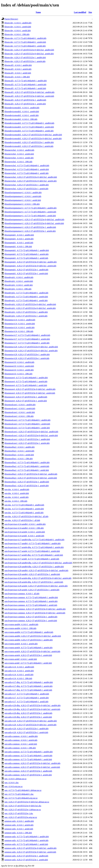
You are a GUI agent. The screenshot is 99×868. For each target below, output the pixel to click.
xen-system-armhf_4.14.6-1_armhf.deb (21, 659)
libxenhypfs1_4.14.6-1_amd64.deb (19, 277)
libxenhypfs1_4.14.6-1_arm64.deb (19, 281)
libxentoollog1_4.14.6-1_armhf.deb (19, 455)
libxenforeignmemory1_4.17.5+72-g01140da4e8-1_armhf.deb (30, 216)
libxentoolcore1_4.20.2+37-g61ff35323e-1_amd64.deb (27, 439)
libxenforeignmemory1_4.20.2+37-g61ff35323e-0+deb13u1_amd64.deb (34, 220)
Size (90, 12)
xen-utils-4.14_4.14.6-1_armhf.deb (19, 675)
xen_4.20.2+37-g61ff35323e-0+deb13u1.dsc (23, 806)
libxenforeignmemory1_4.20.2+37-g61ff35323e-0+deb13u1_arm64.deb (34, 223)
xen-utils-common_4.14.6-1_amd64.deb (21, 736)
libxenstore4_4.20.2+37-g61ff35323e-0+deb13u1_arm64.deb (30, 393)
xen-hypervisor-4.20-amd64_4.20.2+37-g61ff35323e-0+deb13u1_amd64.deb (36, 570)
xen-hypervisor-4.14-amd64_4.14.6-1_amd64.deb (25, 524)
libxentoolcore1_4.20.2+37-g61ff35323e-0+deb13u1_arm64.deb (31, 435)
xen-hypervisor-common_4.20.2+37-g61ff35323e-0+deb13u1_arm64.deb (35, 613)
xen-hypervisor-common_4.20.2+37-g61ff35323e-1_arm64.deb (31, 621)
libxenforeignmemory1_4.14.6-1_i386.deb (22, 204)
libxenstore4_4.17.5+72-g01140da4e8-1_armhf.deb (26, 385)
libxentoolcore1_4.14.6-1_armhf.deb (20, 412)
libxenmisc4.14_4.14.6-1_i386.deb (19, 331)
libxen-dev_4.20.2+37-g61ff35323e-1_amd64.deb (25, 58)
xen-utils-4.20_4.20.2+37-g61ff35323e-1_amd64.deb (26, 729)
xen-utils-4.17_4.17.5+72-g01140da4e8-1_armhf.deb (26, 702)
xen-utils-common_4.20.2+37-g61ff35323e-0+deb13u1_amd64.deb (32, 763)
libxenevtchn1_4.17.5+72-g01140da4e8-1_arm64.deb (27, 169)
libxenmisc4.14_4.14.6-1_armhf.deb (20, 327)
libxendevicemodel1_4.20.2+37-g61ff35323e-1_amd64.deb (29, 142)
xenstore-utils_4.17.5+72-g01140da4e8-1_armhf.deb (26, 844)
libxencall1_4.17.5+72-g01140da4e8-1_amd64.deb (26, 81)
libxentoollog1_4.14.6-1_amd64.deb (20, 447)
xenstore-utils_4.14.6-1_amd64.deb (19, 821)
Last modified (80, 12)
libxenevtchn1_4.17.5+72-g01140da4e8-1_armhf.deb (26, 173)
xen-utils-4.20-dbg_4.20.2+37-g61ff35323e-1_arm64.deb (28, 717)
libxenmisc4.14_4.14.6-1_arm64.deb (20, 324)
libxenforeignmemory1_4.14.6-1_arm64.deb (23, 196)
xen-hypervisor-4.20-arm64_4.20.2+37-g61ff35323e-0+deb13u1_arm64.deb (36, 586)
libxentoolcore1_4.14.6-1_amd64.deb (20, 405)
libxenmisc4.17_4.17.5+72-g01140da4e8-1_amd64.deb (27, 335)
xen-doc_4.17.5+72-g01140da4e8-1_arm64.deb (24, 509)
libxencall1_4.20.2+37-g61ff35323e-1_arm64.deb (25, 104)
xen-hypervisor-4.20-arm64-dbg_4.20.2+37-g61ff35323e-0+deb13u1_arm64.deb (38, 578)
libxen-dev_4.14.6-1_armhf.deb (18, 31)
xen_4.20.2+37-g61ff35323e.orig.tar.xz (21, 817)
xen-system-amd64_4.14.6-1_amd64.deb (21, 624)
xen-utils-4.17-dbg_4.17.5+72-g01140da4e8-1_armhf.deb (28, 690)
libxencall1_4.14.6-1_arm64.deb (18, 69)
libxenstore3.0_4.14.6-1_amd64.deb (19, 362)
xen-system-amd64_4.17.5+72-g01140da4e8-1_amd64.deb (29, 632)
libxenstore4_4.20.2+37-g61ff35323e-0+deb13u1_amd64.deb (30, 389)
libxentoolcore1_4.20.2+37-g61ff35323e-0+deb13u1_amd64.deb (31, 432)
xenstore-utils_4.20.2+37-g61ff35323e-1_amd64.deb (26, 856)
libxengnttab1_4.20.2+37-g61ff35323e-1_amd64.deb (26, 270)
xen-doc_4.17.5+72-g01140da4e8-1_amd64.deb (24, 505)
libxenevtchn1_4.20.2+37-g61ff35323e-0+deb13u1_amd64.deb (31, 177)
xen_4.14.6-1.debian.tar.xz (15, 779)
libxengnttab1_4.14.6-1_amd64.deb (19, 235)
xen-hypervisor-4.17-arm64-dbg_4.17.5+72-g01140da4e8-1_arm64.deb (34, 547)
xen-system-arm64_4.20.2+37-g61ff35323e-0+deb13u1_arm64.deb (32, 651)
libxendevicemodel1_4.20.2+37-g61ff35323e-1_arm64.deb (29, 146)
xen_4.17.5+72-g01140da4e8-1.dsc (19, 794)
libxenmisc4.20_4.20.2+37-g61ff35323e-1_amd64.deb (27, 354)
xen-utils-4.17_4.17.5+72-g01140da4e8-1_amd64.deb (27, 694)
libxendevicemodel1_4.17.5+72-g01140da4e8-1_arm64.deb (29, 127)
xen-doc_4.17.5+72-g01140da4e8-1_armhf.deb (24, 513)
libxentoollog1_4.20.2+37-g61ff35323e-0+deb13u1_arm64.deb (31, 478)
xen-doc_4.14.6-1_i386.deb (16, 501)
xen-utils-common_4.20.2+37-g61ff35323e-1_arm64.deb (28, 775)
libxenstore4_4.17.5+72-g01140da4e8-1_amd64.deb (26, 378)
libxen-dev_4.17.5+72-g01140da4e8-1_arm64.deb (25, 42)
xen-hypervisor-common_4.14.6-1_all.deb (22, 594)
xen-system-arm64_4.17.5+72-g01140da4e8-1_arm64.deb (28, 648)
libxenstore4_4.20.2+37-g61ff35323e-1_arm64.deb (26, 401)
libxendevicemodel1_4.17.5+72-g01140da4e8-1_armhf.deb (29, 131)
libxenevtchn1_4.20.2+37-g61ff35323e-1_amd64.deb (27, 185)
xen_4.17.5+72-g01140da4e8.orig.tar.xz (21, 798)
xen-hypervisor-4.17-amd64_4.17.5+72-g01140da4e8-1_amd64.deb (33, 543)
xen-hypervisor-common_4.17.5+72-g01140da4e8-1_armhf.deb (31, 605)
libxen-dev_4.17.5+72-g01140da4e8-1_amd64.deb (25, 38)
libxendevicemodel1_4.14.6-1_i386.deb (21, 119)
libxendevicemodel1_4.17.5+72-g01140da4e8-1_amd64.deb (29, 123)
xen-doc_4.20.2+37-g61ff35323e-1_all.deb (22, 520)
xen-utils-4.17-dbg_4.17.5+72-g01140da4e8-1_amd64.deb (29, 682)
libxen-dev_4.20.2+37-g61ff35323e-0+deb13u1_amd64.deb (29, 50)
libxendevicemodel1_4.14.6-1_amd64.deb (22, 108)
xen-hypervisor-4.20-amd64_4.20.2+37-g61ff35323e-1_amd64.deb (32, 574)
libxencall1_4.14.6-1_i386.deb (17, 77)
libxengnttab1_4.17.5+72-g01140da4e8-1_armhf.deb (26, 258)
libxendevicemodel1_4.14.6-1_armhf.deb (22, 115)
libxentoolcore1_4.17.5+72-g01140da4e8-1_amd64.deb (27, 420)
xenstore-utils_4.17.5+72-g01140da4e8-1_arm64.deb (26, 840)
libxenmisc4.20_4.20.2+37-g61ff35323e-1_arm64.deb (27, 358)
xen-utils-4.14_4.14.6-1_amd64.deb (19, 667)
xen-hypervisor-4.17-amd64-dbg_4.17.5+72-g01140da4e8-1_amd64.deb (34, 540)
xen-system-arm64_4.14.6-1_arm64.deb (21, 644)
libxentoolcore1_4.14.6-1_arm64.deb (20, 408)
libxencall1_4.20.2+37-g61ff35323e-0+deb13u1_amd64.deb (29, 92)
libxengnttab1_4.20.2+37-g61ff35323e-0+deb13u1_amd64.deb (31, 262)
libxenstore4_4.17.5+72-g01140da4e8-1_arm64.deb (26, 381)
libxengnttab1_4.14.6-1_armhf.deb (19, 243)
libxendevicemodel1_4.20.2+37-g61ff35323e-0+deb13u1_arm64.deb (33, 139)
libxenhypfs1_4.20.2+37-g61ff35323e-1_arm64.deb (26, 316)
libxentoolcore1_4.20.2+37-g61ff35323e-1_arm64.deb (27, 443)
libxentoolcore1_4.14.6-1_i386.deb (19, 416)
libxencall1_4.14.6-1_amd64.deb (18, 65)
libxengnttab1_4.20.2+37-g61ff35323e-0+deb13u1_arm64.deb (30, 266)
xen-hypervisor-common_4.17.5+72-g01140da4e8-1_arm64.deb (31, 601)
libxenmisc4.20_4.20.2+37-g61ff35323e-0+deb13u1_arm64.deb (31, 351)
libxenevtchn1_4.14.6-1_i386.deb (18, 162)
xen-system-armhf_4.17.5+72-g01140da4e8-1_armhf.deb (28, 663)
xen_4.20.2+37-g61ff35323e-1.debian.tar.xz (23, 810)
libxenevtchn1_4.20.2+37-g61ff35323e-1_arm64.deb (26, 189)
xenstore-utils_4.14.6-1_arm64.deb (19, 825)
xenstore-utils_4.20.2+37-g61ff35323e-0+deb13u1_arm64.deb (30, 852)
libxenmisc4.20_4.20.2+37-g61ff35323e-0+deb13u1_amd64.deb (31, 347)
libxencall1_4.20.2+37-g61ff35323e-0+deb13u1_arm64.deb (29, 96)
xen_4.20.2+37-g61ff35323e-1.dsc (19, 813)
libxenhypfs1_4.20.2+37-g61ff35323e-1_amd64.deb (26, 312)
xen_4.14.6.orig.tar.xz (14, 786)
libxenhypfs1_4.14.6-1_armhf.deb (19, 285)
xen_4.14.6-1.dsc (12, 783)
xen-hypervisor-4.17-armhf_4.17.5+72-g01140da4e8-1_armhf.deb (32, 559)
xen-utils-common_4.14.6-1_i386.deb (20, 748)
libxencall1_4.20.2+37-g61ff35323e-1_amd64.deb (25, 100)
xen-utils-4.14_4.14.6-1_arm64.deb (19, 671)
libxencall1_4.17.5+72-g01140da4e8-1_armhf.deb (25, 88)
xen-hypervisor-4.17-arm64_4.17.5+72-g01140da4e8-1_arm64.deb (32, 551)
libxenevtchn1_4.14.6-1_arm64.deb (19, 154)
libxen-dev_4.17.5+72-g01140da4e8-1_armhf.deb (25, 46)
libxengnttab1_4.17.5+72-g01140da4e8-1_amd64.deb (27, 250)
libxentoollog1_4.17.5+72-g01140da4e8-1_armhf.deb (27, 470)
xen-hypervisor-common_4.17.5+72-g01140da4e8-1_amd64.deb (31, 597)
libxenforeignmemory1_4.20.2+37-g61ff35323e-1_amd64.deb (30, 227)
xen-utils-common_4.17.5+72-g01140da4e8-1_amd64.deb (29, 752)
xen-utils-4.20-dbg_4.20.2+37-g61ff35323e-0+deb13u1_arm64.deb (32, 709)
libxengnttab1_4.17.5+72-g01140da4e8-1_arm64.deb (26, 254)
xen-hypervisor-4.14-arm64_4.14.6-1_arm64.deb (25, 532)
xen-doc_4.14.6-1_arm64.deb (17, 493)
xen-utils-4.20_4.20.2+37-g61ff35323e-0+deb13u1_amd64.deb (31, 721)
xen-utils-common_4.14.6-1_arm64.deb (21, 740)
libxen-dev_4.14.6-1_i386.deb (17, 34)
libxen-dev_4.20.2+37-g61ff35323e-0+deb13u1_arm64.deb (29, 54)
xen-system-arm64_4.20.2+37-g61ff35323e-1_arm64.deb (28, 655)
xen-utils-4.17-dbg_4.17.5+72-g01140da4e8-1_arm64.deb (28, 686)
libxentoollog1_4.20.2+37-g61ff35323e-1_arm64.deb (27, 486)
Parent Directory (11, 19)
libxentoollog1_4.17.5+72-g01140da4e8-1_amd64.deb (27, 462)
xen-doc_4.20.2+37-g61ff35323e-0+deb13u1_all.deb (26, 516)
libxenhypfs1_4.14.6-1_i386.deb (18, 289)
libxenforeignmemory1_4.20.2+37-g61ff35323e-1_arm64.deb (30, 231)
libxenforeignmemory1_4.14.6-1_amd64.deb (23, 193)
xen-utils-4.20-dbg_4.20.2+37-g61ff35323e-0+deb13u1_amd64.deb (33, 705)
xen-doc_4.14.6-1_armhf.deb (16, 497)
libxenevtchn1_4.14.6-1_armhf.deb (19, 158)
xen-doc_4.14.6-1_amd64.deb (17, 489)
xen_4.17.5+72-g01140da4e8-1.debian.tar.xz (23, 790)
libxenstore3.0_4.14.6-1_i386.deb (18, 374)
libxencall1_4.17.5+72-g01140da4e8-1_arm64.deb (25, 85)
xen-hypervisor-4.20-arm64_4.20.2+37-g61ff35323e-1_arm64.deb (32, 590)
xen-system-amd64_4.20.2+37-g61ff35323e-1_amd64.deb (29, 640)
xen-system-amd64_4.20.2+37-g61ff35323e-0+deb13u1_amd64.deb (33, 636)
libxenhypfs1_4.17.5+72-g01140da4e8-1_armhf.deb (26, 300)
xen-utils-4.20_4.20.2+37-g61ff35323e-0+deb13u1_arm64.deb (30, 725)
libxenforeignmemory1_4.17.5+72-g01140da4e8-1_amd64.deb (30, 208)
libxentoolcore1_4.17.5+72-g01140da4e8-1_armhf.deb (27, 428)
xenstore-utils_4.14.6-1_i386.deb (18, 833)
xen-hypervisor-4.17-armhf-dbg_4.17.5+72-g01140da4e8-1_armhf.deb (34, 555)
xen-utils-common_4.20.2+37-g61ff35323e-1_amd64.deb (28, 771)
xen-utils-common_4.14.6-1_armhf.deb (21, 744)
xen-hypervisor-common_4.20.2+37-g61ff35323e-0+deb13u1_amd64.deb (35, 609)
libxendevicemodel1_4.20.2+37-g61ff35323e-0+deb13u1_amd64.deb (33, 135)
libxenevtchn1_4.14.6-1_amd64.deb (19, 150)
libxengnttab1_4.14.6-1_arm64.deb (19, 239)
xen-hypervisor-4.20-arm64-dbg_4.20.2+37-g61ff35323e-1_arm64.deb (34, 582)
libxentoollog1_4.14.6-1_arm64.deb (19, 451)
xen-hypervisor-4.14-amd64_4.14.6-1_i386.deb (24, 528)
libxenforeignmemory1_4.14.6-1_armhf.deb (23, 200)
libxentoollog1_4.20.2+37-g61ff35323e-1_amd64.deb (27, 482)
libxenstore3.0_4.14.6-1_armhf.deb (19, 370)
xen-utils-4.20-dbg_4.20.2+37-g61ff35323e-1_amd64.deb (28, 713)
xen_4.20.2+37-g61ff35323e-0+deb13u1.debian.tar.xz (27, 802)
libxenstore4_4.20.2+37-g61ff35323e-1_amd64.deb (26, 397)
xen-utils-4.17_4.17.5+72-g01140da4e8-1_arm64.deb (27, 698)
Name (38, 12)
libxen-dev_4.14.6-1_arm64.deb (18, 27)
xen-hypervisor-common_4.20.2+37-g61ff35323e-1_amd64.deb (31, 617)
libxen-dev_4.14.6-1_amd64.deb (18, 23)
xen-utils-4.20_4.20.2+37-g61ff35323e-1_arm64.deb (26, 732)
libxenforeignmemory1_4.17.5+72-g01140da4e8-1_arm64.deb (30, 212)
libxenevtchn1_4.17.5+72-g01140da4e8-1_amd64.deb (27, 166)
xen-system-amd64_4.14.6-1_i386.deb (20, 628)
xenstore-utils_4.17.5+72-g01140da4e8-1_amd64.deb (27, 837)
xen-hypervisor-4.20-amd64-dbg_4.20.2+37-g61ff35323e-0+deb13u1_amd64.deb (38, 563)
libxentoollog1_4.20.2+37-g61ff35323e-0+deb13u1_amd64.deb (31, 474)
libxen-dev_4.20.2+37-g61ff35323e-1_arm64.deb (25, 61)
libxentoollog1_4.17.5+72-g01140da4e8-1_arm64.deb (27, 466)
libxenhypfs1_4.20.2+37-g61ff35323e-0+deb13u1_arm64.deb (30, 308)
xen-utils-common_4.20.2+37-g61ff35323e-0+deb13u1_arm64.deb (32, 767)
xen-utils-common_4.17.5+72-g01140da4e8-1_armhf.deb (28, 759)
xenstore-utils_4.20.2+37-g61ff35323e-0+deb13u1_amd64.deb (30, 848)
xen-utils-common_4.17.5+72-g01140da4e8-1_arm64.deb (28, 756)
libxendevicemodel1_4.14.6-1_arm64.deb (22, 112)
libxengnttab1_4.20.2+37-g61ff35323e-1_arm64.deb (26, 273)
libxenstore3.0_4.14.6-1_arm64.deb (19, 366)
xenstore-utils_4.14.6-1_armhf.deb (19, 829)
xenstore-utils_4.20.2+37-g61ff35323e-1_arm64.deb (26, 860)
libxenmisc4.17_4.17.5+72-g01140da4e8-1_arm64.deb (27, 339)
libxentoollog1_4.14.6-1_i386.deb (19, 459)
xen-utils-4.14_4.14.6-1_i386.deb (18, 678)
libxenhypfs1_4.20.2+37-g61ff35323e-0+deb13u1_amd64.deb (30, 304)
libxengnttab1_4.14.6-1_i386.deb (18, 247)
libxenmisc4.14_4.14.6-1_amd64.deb (20, 320)
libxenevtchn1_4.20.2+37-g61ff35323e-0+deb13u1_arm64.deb (31, 181)
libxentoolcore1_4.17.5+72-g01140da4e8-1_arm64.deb (27, 424)
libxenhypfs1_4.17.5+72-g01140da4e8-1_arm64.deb (26, 297)
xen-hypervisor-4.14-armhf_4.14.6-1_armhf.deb (24, 536)
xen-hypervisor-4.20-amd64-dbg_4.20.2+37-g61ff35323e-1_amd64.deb (34, 567)
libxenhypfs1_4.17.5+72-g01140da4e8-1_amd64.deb (26, 293)
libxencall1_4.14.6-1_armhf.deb (18, 73)
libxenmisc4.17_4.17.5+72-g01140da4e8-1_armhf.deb (27, 343)
